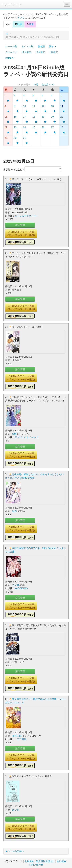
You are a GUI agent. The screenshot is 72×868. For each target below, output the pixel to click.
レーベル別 (11, 46)
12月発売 (40, 52)
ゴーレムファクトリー (26, 216)
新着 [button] (53, 46)
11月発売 (26, 52)
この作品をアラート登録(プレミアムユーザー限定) (21, 234)
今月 (36, 85)
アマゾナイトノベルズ (26, 437)
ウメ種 (16, 585)
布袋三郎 (17, 736)
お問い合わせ (36, 865)
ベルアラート (12, 4)
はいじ (16, 810)
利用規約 (29, 861)
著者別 (41, 46)
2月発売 (10, 58)
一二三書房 (20, 739)
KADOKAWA (21, 588)
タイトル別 (27, 46)
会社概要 (61, 861)
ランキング (11, 52)
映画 (18, 24)
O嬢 (14, 434)
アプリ (21, 18)
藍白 (15, 511)
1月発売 (54, 52)
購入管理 (20, 225)
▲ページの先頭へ (14, 851)
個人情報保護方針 (45, 861)
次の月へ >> (48, 85)
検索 (30, 24)
